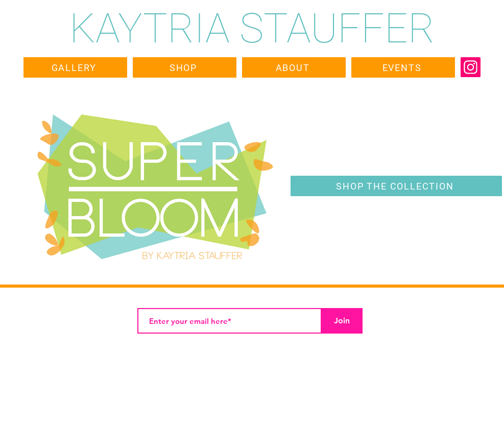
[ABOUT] (294, 67)
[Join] (342, 321)
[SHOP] (185, 67)
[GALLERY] (75, 67)
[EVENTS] (403, 67)
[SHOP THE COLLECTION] (396, 186)
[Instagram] (471, 67)
